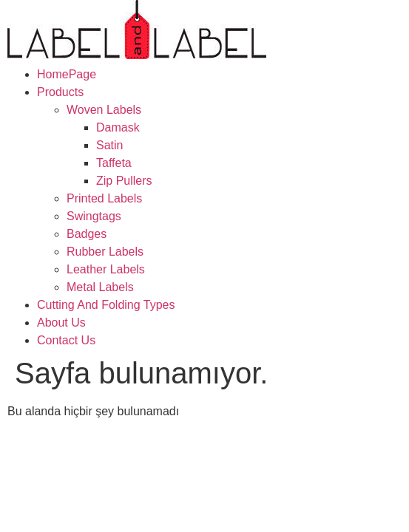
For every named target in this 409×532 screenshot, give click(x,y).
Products (60, 92)
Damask (118, 127)
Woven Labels (104, 110)
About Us (61, 323)
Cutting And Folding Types (106, 305)
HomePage (67, 74)
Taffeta (114, 163)
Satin (109, 145)
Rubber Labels (105, 252)
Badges (87, 234)
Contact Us (66, 340)
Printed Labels (104, 198)
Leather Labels (106, 269)
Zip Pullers (124, 181)
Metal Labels (100, 287)
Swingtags (94, 216)
